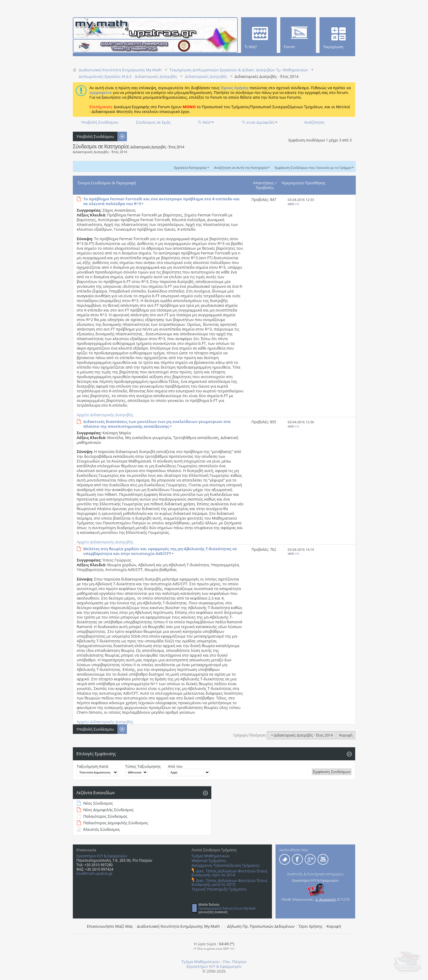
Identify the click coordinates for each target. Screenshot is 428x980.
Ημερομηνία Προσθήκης (304, 183)
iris (297, 204)
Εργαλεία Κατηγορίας (191, 167)
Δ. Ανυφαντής (326, 899)
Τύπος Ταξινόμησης (143, 766)
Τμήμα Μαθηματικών (211, 856)
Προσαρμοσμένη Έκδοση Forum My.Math (227, 908)
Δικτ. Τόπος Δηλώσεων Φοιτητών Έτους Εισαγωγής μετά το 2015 (230, 882)
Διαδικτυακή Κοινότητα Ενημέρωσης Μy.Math (178, 926)
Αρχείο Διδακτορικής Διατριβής (105, 415)
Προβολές (265, 188)
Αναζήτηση (314, 122)
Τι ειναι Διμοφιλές (258, 122)
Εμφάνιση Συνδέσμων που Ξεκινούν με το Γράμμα (313, 167)
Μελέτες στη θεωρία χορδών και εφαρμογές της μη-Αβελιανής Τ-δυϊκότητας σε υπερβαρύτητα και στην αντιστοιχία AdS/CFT (160, 551)
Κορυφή (346, 735)
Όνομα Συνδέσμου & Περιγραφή (107, 183)
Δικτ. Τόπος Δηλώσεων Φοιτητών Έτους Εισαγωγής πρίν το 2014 (230, 873)
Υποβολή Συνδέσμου (100, 122)
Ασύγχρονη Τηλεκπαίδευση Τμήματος (226, 865)
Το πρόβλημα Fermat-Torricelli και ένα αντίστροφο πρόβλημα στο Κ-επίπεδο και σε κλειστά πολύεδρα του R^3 (162, 201)
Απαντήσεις (264, 183)
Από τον (175, 766)
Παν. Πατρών (235, 962)
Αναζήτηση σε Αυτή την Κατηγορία (241, 167)
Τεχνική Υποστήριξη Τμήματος (219, 889)
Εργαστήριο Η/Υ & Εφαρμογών (102, 856)
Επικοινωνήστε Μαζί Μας (110, 926)
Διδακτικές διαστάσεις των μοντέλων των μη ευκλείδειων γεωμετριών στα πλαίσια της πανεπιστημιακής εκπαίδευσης (157, 424)
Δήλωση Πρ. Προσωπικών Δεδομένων (261, 926)
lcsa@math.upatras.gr (95, 873)
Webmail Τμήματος (209, 861)
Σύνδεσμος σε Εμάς (153, 122)
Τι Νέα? (205, 122)
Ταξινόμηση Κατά (92, 766)
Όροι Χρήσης (311, 926)
